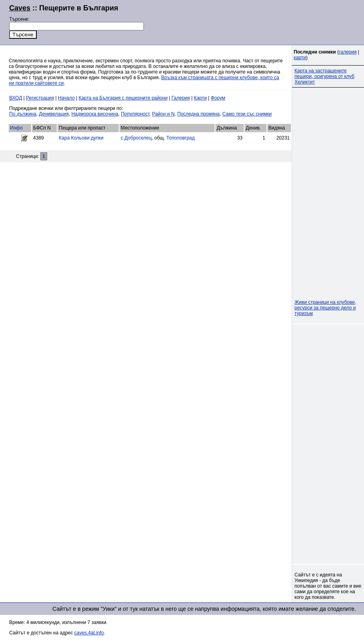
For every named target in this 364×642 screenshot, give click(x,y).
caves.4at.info (89, 633)
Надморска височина (95, 114)
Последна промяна (199, 114)
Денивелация (54, 114)
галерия (348, 52)
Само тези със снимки (247, 114)
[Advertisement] (258, 22)
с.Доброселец (136, 138)
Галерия (181, 98)
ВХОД (16, 98)
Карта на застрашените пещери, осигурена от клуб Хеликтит (324, 76)
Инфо (16, 128)
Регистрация (40, 98)
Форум (218, 98)
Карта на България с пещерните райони (123, 98)
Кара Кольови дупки (81, 138)
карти (300, 58)
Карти (200, 98)
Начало (66, 98)
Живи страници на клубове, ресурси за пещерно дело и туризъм (325, 308)
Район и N (163, 114)
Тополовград (180, 138)
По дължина (23, 114)
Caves (20, 8)
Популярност (135, 114)
